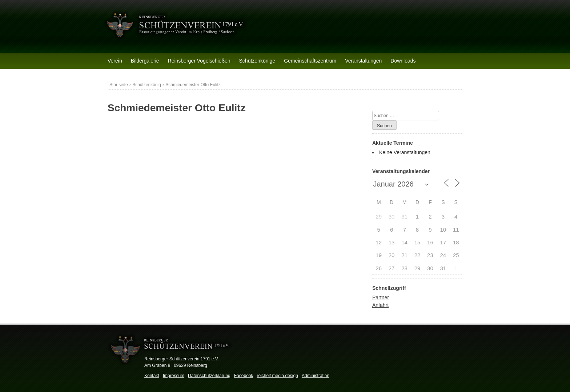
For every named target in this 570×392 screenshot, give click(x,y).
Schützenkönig (147, 85)
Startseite (119, 85)
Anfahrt (380, 305)
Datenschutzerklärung (209, 376)
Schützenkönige (257, 61)
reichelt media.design (277, 376)
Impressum (174, 376)
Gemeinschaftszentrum (310, 61)
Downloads (403, 61)
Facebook (244, 376)
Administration (316, 376)
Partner (381, 297)
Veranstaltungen (363, 61)
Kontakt (152, 376)
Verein (115, 61)
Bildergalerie (145, 61)
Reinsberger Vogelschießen (199, 61)
